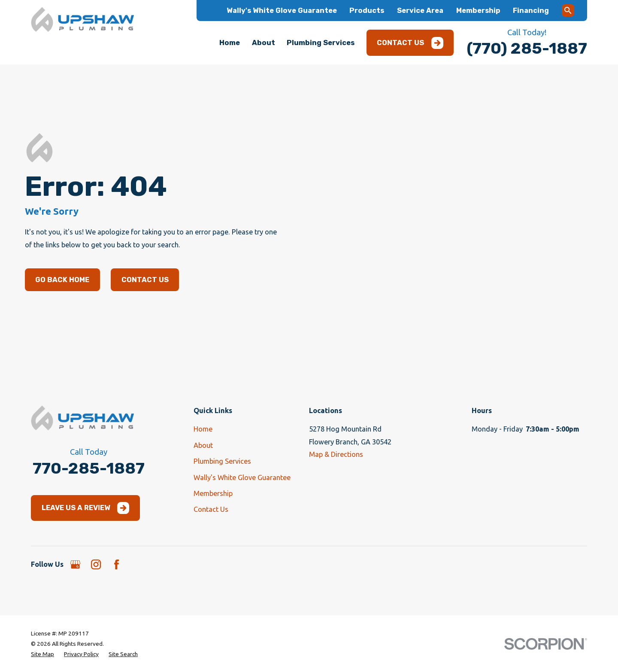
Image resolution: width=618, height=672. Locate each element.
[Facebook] (117, 564)
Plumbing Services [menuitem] (321, 43)
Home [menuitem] (230, 43)
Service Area (420, 11)
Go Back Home (62, 280)
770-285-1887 (89, 468)
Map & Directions (336, 454)
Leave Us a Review (85, 508)
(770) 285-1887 (527, 48)
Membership (478, 11)
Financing (531, 11)
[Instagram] (96, 564)
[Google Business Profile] (75, 564)
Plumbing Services (222, 461)
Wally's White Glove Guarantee (282, 11)
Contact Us (410, 43)
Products (367, 11)
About (203, 445)
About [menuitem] (264, 43)
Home (203, 429)
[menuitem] (42, 654)
